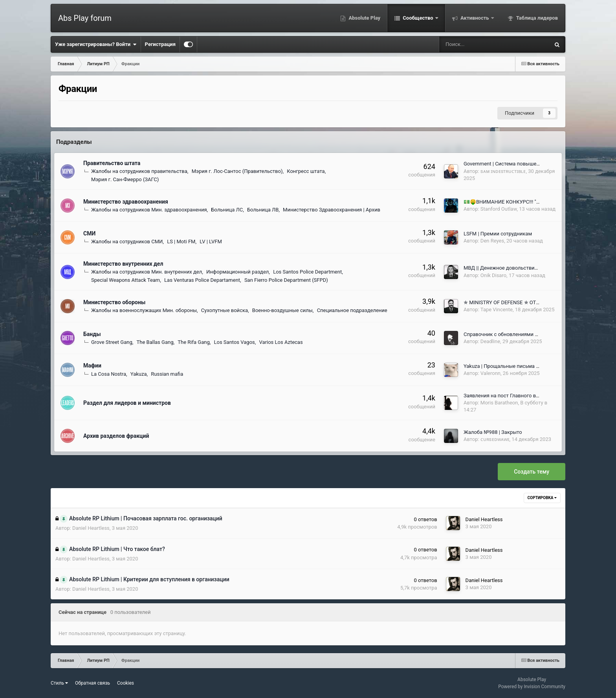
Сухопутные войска (225, 310)
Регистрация (160, 44)
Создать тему (532, 472)
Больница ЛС (227, 210)
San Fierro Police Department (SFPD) (286, 280)
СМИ (89, 233)
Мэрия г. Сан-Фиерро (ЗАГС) (125, 179)
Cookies (126, 683)
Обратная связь (93, 683)
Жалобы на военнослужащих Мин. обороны (144, 310)
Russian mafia (167, 374)
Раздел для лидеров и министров (127, 403)
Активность (475, 18)
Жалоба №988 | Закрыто (493, 432)
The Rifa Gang (193, 342)
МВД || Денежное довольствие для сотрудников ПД (526, 268)
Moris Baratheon (499, 403)
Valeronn (490, 373)
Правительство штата (112, 163)
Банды (92, 334)
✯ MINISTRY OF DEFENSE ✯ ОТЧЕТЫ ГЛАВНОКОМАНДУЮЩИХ (538, 302)
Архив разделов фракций (116, 436)
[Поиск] (469, 44)
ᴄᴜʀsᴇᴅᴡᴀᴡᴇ (495, 439)
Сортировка (542, 498)
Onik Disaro (493, 275)
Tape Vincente (497, 310)
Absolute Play (364, 18)
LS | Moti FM (181, 242)
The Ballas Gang (155, 342)
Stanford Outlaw (499, 209)
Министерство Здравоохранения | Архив (332, 210)
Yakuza (139, 374)
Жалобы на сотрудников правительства (139, 171)
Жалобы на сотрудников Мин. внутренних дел (147, 272)
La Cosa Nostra (109, 374)
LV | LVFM (211, 242)
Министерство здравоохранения (126, 202)
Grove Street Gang (112, 342)
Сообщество (418, 18)
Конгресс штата (306, 171)
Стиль (59, 683)
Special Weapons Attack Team (126, 280)
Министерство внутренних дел (123, 264)
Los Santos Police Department (307, 272)
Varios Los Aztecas (281, 342)
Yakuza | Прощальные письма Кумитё (508, 366)
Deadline (490, 341)
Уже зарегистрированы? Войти (96, 44)
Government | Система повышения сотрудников (520, 164)
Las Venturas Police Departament (202, 280)
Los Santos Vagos (235, 342)
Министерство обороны (114, 302)
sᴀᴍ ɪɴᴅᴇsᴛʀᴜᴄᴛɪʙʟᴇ (503, 171)
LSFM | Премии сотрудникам (498, 234)
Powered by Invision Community (532, 687)
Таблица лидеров (536, 18)
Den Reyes (492, 241)
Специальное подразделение (352, 310)
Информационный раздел (237, 272)
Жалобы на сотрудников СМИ (127, 242)
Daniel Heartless (91, 528)
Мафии (92, 366)
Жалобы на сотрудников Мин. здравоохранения (149, 210)
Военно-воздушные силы (282, 310)
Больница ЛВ (263, 210)
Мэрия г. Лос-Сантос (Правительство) (237, 171)
